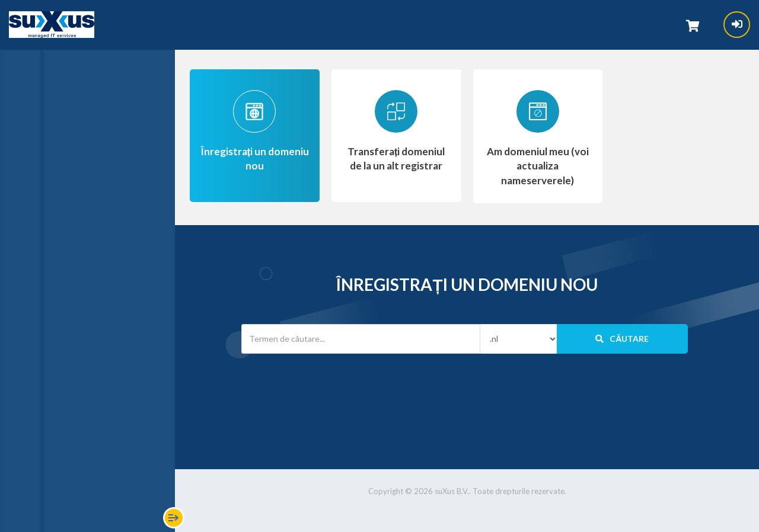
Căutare (622, 339)
